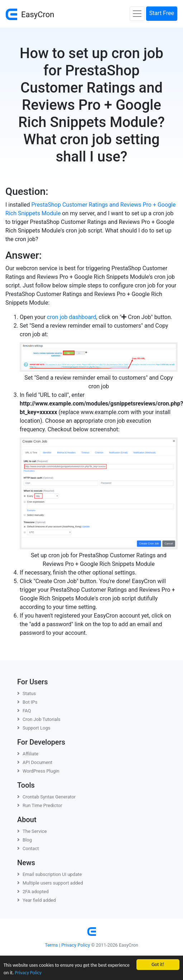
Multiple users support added (50, 883)
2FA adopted (33, 892)
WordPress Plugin (38, 771)
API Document (35, 762)
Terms (51, 945)
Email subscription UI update (49, 874)
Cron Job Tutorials (39, 719)
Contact (28, 848)
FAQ (24, 711)
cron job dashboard (71, 317)
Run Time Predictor (40, 805)
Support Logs (34, 728)
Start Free (162, 13)
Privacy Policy (28, 973)
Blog (25, 840)
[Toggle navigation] (137, 14)
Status (27, 693)
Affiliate (28, 754)
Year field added (37, 900)
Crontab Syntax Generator (46, 797)
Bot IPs (27, 702)
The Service (32, 831)
